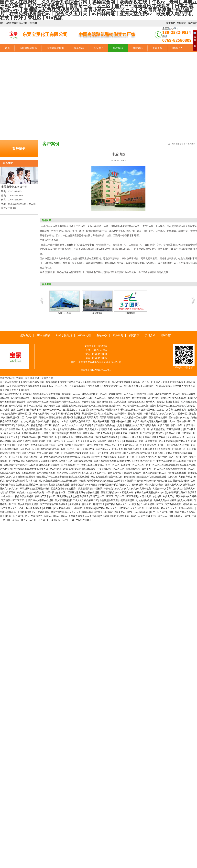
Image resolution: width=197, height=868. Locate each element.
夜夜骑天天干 (42, 496)
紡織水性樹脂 (64, 335)
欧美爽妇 (127, 461)
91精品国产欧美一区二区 (95, 394)
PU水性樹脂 (44, 335)
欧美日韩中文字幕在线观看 (40, 500)
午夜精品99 (37, 516)
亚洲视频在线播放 (158, 418)
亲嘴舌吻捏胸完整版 (93, 512)
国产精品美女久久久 (107, 508)
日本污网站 (154, 398)
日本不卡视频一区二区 (152, 504)
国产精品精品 (16, 406)
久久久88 (173, 477)
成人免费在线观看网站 (51, 481)
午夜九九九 (85, 473)
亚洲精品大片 (66, 437)
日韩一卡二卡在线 (99, 453)
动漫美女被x (117, 453)
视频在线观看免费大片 (77, 453)
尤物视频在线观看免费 (56, 457)
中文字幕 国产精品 (60, 414)
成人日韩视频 (13, 473)
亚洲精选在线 (153, 508)
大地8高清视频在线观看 (72, 429)
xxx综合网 (166, 398)
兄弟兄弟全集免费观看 (31, 508)
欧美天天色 (169, 496)
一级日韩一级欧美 (11, 520)
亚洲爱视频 (181, 410)
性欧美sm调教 (135, 414)
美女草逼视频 (62, 500)
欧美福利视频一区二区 (13, 418)
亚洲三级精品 (108, 493)
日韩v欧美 (41, 422)
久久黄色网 (156, 453)
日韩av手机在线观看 (121, 422)
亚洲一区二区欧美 (187, 414)
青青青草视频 (89, 402)
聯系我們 (192, 23)
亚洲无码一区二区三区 (63, 520)
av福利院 (98, 489)
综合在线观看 (160, 477)
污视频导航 (186, 485)
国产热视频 (138, 485)
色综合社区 (166, 481)
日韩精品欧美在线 (46, 473)
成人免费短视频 (167, 441)
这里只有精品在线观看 (88, 493)
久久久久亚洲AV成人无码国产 (91, 441)
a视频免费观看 (127, 500)
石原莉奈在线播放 (64, 508)
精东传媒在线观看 (177, 473)
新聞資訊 (182, 23)
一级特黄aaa (7, 496)
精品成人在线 (24, 493)
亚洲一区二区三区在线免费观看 (162, 465)
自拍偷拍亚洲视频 (50, 449)
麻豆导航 (11, 493)
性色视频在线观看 (109, 500)
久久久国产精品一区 (128, 445)
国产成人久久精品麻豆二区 (84, 500)
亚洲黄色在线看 (28, 453)
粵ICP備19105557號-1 (101, 370)
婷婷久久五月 (115, 441)
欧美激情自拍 (75, 433)
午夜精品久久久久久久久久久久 (120, 489)
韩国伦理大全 (180, 481)
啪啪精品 (104, 485)
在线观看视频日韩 (133, 473)
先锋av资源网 (121, 429)
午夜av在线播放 (8, 512)
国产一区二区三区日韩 (162, 512)
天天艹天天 (12, 437)
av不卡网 (50, 493)
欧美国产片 (159, 433)
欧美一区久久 (116, 477)
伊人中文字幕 (185, 500)
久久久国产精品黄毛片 (145, 425)
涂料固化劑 (84, 335)
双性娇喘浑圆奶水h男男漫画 (115, 516)
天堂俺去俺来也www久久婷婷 (84, 516)
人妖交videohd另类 (30, 449)
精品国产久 (145, 477)
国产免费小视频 (173, 504)
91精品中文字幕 (116, 398)
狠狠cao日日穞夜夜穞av (58, 398)
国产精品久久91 (177, 418)
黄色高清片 (44, 512)
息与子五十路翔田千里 (94, 504)
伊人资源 (137, 437)
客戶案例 (118, 48)
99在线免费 (38, 493)
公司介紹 (158, 48)
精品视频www (190, 504)
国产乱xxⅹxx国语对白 (138, 512)
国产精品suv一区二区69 (39, 402)
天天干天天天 (91, 418)
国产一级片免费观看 (136, 398)
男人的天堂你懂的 (156, 429)
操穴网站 (163, 457)
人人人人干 (130, 394)
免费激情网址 (116, 394)
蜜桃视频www (133, 469)
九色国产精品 (186, 477)
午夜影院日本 (83, 520)
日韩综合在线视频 (83, 461)
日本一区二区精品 (33, 406)
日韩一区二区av (159, 516)
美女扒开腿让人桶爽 (28, 504)
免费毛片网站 (38, 445)
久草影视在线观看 (20, 398)
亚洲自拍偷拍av (187, 508)
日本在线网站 (101, 461)
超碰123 (79, 508)
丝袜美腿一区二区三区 (141, 433)
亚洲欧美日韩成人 (27, 512)
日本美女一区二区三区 (133, 465)
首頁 (7, 48)
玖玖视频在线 (27, 489)
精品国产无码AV (22, 441)
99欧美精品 (74, 457)
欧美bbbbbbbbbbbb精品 (56, 516)
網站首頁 (26, 335)
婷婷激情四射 (104, 402)
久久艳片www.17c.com (179, 437)
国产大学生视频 (14, 481)
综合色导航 (12, 453)
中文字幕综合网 (165, 461)
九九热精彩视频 (144, 500)
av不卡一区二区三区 (39, 520)
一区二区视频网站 (60, 496)
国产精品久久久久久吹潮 (132, 508)
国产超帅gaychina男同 (148, 481)
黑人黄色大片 (92, 429)
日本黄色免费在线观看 (107, 437)
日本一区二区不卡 (56, 441)
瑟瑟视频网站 (28, 461)
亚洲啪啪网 (32, 477)
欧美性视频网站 (70, 406)
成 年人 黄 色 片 (149, 457)
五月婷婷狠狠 (43, 489)
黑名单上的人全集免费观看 (47, 394)
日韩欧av (43, 418)
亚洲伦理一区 (179, 449)
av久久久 (18, 457)
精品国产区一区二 (89, 406)
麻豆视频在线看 (99, 477)
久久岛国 (5, 394)
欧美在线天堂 (174, 433)
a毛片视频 (68, 469)
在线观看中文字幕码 (15, 465)
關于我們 (171, 23)
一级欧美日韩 (38, 398)
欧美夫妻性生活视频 (179, 445)
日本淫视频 (121, 410)
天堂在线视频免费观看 (154, 437)
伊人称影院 (56, 469)
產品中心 (98, 48)
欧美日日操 (164, 425)
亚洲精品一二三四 (36, 485)
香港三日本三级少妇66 (93, 465)
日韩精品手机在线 (173, 453)
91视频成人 (87, 457)
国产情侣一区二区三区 (13, 500)
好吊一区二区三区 (66, 493)
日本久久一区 (99, 473)
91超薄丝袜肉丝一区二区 (168, 394)
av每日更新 (92, 485)
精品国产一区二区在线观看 (89, 445)
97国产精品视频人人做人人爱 (66, 512)
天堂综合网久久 (95, 481)
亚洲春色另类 (78, 485)
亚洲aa (16, 461)
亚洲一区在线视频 (74, 418)
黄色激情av (130, 481)
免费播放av (121, 414)
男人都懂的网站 (106, 414)
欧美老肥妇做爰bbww (110, 406)
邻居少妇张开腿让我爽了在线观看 (179, 493)
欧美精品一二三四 (71, 394)
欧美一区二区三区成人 (18, 516)
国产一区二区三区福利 (127, 496)
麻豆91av (135, 516)
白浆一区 (59, 453)
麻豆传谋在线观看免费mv (148, 493)
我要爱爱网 (107, 429)
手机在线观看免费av (115, 512)
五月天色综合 (58, 489)
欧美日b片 (138, 422)
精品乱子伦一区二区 (42, 425)
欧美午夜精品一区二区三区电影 (166, 406)
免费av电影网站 (45, 453)
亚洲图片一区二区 (49, 477)
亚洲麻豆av (134, 410)
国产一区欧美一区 (52, 410)
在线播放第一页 (137, 429)
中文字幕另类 (31, 481)
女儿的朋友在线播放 (85, 469)
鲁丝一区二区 (113, 465)
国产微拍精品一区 (49, 437)
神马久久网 (180, 461)
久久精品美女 (120, 402)
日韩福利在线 (88, 449)
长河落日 (46, 433)
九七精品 (157, 496)
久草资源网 (164, 449)
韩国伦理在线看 (145, 394)
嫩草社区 (48, 508)
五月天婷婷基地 (175, 429)
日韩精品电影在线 (84, 437)
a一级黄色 (134, 504)
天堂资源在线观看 (80, 496)
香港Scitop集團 (65, 313)
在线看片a (72, 489)
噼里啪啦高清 (85, 489)
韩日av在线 (177, 425)
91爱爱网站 (89, 433)
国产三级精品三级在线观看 (54, 504)
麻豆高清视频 (59, 433)
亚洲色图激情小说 (33, 457)
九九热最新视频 (124, 425)
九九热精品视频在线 (32, 429)
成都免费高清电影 (154, 485)
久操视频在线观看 (114, 481)
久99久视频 (32, 418)
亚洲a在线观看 (19, 410)
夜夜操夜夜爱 (173, 402)
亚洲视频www (103, 449)
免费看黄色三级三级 (80, 422)
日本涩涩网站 (13, 429)
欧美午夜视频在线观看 (105, 457)
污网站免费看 (120, 433)
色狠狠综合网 (131, 477)
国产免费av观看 (104, 433)
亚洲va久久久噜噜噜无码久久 (127, 449)
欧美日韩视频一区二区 (20, 414)
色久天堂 (178, 489)
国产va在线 (130, 453)
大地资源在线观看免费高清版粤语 (31, 469)
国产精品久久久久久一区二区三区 (89, 398)
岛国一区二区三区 (70, 449)
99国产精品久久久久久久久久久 (160, 414)
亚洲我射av (125, 437)
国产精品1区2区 (136, 402)
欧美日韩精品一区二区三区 (66, 402)
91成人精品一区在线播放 (135, 418)
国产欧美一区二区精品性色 (60, 445)
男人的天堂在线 (52, 406)
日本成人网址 (51, 429)
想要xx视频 (42, 461)
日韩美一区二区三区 (129, 457)
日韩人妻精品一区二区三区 (182, 516)
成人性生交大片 (71, 410)
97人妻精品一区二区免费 (136, 406)
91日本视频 (145, 496)
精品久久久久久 (169, 508)
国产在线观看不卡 (71, 465)
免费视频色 (75, 504)
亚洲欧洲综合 (56, 418)
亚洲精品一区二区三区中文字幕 (157, 410)
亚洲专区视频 (71, 481)
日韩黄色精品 (23, 445)
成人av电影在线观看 (68, 473)
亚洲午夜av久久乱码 (186, 496)
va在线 (82, 481)
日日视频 (20, 477)
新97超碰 (145, 516)
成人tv (172, 422)
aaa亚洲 (71, 441)
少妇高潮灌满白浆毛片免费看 (75, 477)
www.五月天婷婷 (125, 493)
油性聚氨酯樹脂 (55, 48)
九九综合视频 (27, 422)
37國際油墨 (130, 313)
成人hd (24, 520)
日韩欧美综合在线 (29, 437)
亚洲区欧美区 (130, 441)
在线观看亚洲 (29, 473)
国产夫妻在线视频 (16, 485)
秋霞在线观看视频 (10, 422)
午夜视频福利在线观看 (58, 485)
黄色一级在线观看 (148, 441)
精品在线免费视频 (24, 496)
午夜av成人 (111, 445)
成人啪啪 (191, 418)
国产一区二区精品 (178, 457)
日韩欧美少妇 (23, 425)
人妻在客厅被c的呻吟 (144, 461)
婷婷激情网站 (39, 441)
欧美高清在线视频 (31, 433)
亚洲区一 (163, 445)
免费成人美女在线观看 (165, 500)
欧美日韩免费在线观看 (156, 422)
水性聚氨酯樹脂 (28, 48)
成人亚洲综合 (87, 425)
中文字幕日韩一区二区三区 (111, 469)
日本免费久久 (150, 449)
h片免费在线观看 (101, 422)
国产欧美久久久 (9, 508)
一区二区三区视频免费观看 (166, 469)
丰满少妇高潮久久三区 (61, 461)
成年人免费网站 (41, 414)
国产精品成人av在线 (58, 422)
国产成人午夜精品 (155, 402)
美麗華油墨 (97, 313)
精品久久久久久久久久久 (66, 425)
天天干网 (146, 469)
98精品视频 (143, 453)
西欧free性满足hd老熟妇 (102, 410)
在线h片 (84, 410)
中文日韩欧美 (144, 489)
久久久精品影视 (148, 445)
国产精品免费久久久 (120, 485)
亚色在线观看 (179, 398)
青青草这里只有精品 (21, 394)
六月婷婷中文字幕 (162, 489)
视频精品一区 (89, 414)
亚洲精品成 (89, 508)
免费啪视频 (115, 461)
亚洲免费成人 (172, 485)
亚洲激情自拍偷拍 (105, 425)
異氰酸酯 (79, 48)
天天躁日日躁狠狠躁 (110, 418)
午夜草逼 (76, 414)
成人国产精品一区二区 (155, 473)
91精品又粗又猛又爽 (49, 465)
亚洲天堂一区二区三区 (102, 496)
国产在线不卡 (34, 410)
